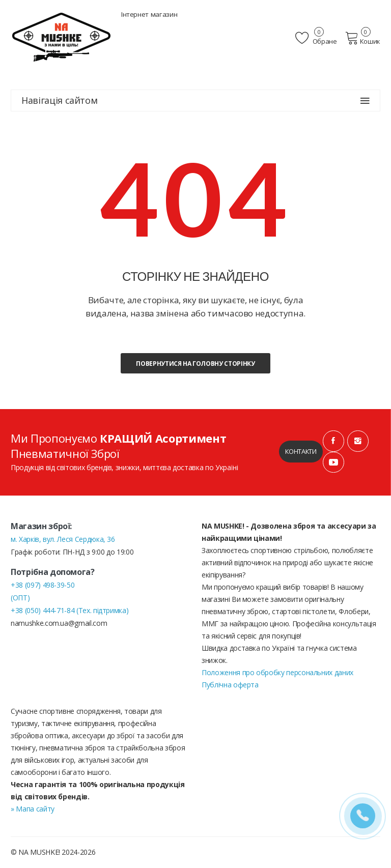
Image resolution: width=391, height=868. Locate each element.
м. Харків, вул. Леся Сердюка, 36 (63, 540)
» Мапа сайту (33, 809)
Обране (317, 38)
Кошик (363, 38)
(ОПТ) (20, 598)
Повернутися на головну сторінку (195, 364)
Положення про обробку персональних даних (277, 673)
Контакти (301, 452)
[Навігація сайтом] (365, 101)
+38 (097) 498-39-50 (43, 585)
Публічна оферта (230, 685)
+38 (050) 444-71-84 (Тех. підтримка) (69, 611)
